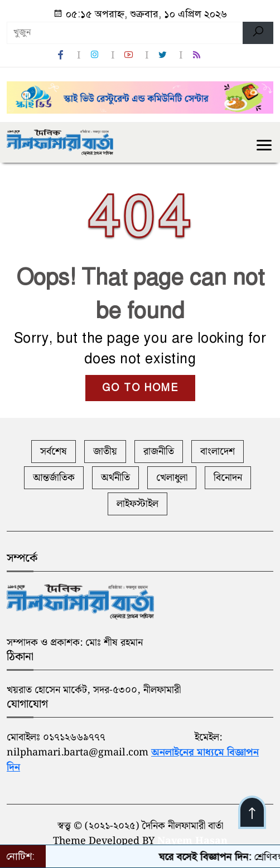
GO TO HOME (140, 388)
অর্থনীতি (115, 478)
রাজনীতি (159, 452)
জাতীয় (105, 452)
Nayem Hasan (192, 841)
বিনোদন (228, 478)
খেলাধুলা (172, 478)
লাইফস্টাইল (137, 504)
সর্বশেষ (54, 452)
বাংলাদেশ (218, 452)
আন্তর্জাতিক (54, 478)
